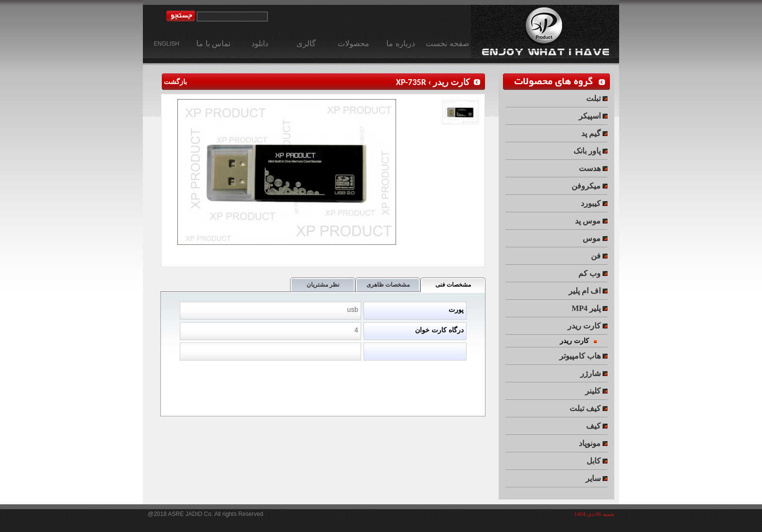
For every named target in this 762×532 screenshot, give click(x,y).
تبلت (597, 98)
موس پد (591, 221)
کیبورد (594, 203)
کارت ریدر (451, 82)
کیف (597, 426)
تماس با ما (213, 43)
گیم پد (594, 133)
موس (595, 238)
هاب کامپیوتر (583, 356)
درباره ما (400, 43)
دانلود (260, 43)
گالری (306, 43)
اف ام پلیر (588, 291)
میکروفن (589, 186)
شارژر (594, 373)
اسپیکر (593, 116)
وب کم (593, 273)
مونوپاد (593, 443)
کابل (597, 461)
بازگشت (174, 82)
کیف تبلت (589, 408)
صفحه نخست (447, 43)
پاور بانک (590, 151)
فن (599, 256)
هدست (593, 168)
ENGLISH (166, 44)
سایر (597, 478)
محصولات (354, 43)
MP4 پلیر (589, 308)
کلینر (596, 391)
